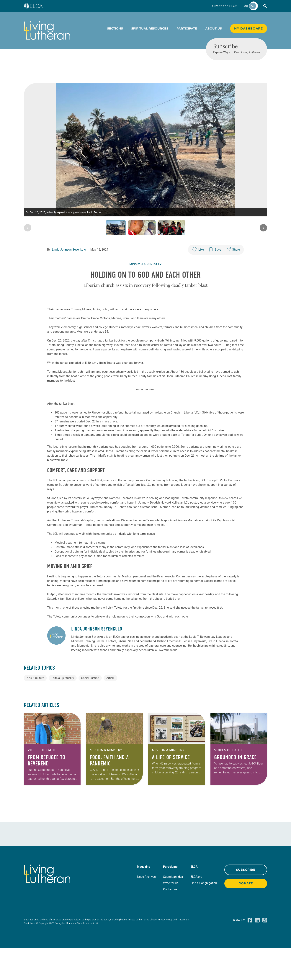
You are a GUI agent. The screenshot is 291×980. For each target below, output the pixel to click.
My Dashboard (249, 28)
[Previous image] (28, 247)
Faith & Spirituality (63, 710)
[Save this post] (215, 269)
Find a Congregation (204, 915)
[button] (265, 6)
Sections (115, 28)
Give (225, 6)
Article (110, 710)
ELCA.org (196, 909)
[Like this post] (198, 269)
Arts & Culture (35, 710)
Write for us (171, 915)
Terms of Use (149, 952)
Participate (187, 28)
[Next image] (263, 247)
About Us (214, 28)
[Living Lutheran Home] (47, 30)
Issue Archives (146, 909)
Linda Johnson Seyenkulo (69, 269)
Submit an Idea (173, 909)
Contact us (170, 921)
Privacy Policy (165, 952)
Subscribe (246, 902)
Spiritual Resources (150, 28)
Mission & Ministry (145, 284)
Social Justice (90, 710)
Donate (246, 916)
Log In (247, 6)
